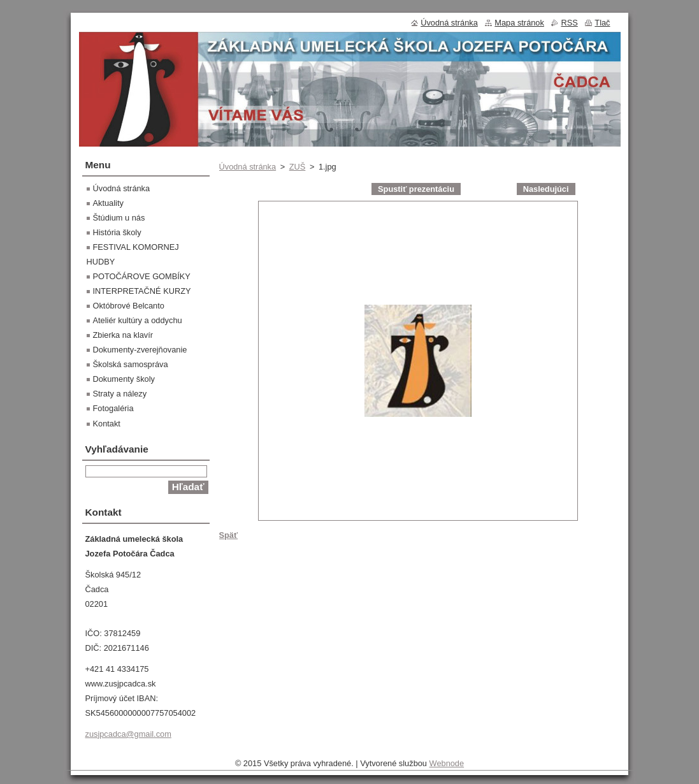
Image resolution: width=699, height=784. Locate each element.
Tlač (602, 23)
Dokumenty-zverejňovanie (140, 350)
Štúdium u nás (119, 218)
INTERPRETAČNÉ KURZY (142, 291)
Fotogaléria (113, 408)
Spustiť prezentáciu (416, 189)
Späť (229, 535)
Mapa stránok (519, 23)
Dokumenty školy (124, 379)
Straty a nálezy (120, 394)
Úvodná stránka (248, 167)
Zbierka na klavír (123, 335)
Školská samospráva (131, 364)
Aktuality (108, 203)
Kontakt (107, 424)
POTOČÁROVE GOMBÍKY (142, 276)
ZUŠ (298, 167)
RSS (569, 23)
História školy (117, 232)
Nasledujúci (546, 189)
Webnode (447, 763)
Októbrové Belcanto (129, 306)
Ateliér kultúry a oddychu (138, 320)
